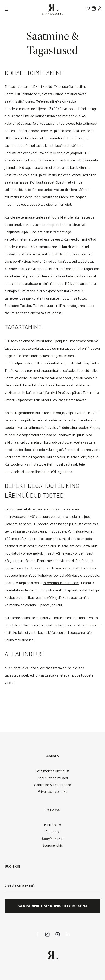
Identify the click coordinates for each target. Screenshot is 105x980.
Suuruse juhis (53, 845)
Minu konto (52, 825)
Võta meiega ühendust (52, 771)
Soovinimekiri (53, 838)
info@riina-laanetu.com (23, 283)
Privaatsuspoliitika (52, 791)
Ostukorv (53, 832)
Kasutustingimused (53, 778)
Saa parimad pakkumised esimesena (52, 906)
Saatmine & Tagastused (53, 785)
